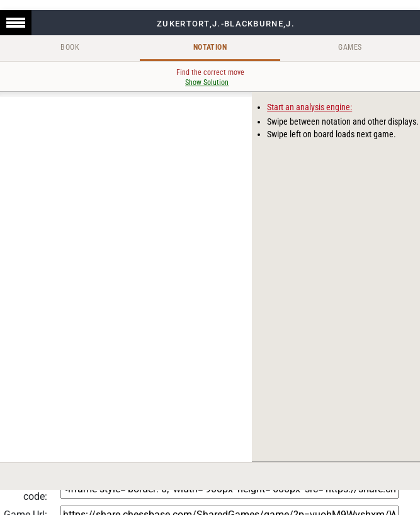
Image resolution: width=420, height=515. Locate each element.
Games (350, 47)
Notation (210, 47)
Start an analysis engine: (309, 107)
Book (70, 47)
